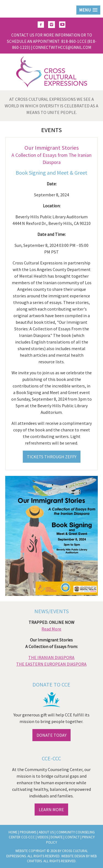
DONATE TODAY (51, 735)
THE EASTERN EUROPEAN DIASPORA (51, 664)
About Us (46, 832)
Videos (43, 837)
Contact (72, 837)
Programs (28, 832)
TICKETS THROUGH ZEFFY (52, 457)
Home (13, 832)
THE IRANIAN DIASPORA (51, 657)
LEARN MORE (51, 810)
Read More (51, 629)
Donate (57, 837)
